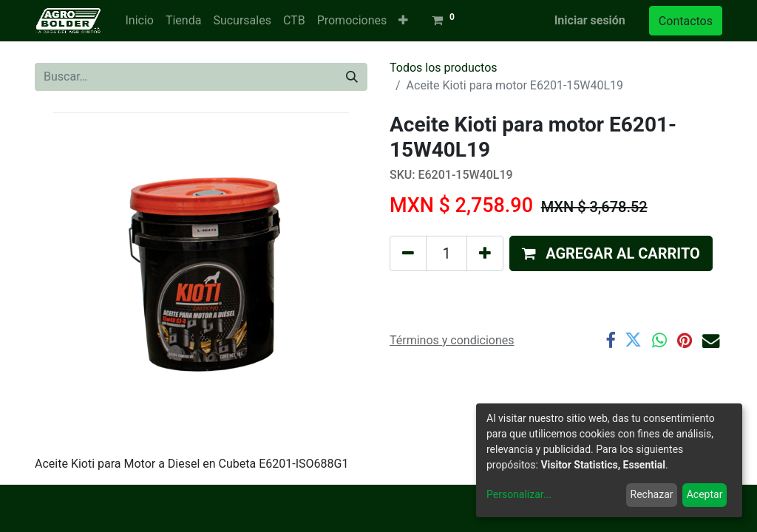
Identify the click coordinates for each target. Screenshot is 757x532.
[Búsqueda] (352, 77)
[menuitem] (139, 21)
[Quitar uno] (408, 253)
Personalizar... (519, 494)
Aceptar (705, 494)
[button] (403, 21)
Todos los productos (444, 68)
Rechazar (652, 494)
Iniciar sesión (590, 20)
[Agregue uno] (485, 253)
